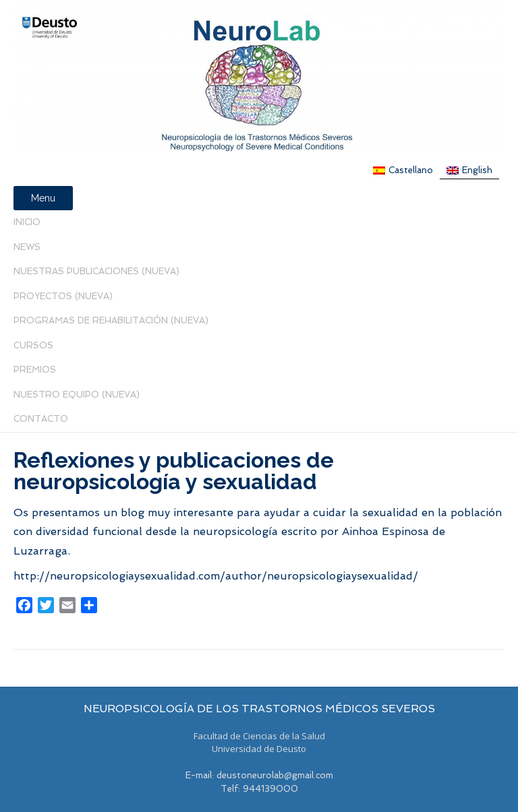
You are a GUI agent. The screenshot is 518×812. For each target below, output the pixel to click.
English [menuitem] (477, 170)
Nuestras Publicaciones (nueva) (96, 271)
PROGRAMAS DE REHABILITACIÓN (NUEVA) (111, 320)
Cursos (33, 345)
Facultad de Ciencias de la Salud (259, 736)
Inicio (27, 222)
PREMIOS (35, 370)
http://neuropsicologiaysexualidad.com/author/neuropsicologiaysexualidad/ (216, 576)
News (27, 247)
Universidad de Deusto (259, 749)
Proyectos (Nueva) (63, 296)
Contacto (41, 419)
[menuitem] (403, 170)
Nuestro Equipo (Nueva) (77, 395)
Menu (43, 198)
